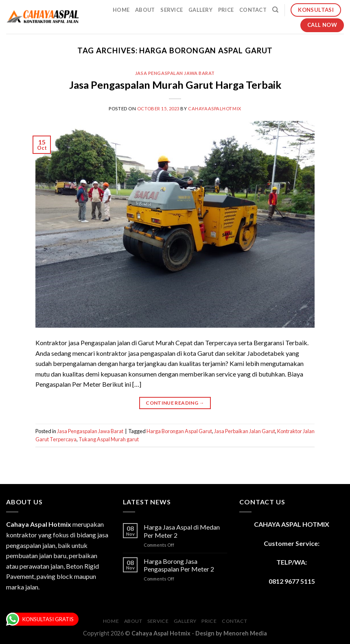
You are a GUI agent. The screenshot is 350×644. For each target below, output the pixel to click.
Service (172, 10)
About (145, 10)
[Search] (275, 10)
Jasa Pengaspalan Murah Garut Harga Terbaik (175, 85)
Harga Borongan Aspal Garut (179, 431)
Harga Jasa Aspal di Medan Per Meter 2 (182, 531)
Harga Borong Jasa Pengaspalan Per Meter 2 (179, 565)
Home (121, 10)
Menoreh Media (245, 633)
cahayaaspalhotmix (215, 108)
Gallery (200, 10)
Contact (253, 10)
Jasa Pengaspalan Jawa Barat (175, 73)
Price (226, 10)
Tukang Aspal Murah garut (109, 439)
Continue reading (175, 403)
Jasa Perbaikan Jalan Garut (245, 431)
